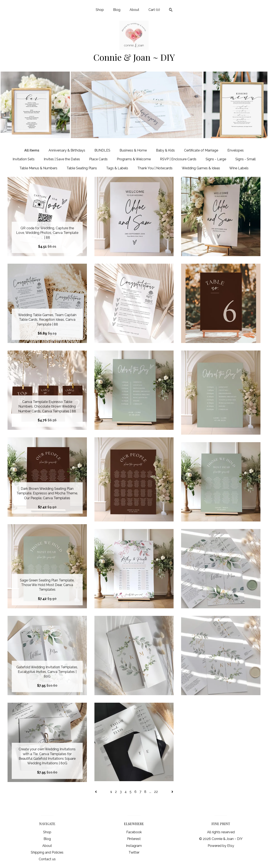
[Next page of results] (172, 792)
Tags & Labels (117, 168)
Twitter (134, 852)
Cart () (154, 10)
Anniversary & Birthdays (67, 150)
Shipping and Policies (47, 852)
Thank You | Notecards (155, 168)
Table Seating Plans (82, 168)
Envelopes (236, 150)
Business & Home (133, 150)
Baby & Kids (165, 150)
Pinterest (134, 839)
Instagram (134, 846)
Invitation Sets (24, 159)
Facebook (134, 832)
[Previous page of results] (96, 792)
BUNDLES (102, 150)
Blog (117, 10)
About (134, 10)
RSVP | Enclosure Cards (178, 159)
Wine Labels (239, 168)
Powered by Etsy (221, 846)
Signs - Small (245, 159)
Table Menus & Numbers (38, 168)
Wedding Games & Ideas (201, 168)
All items (32, 150)
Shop (100, 10)
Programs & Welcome (134, 159)
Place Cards (98, 159)
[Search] (171, 10)
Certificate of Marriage (201, 150)
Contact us (47, 859)
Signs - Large (216, 159)
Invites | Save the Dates (62, 159)
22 (156, 792)
